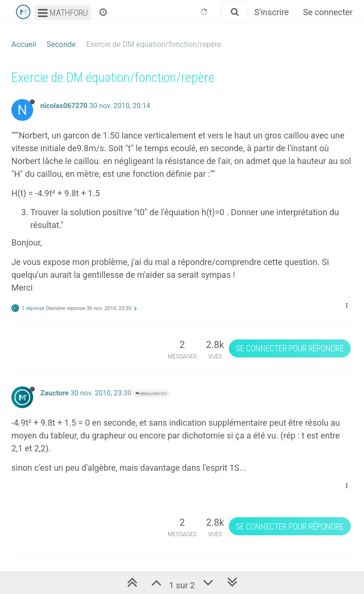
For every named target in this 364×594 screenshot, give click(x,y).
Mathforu (63, 13)
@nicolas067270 (151, 394)
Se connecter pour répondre (290, 348)
